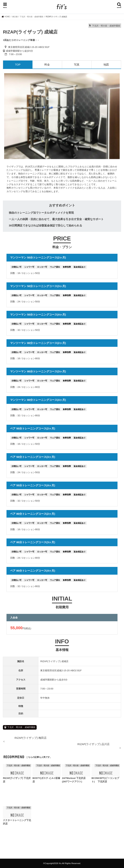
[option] (62, 116)
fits (60, 863)
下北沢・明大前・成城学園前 (21, 727)
